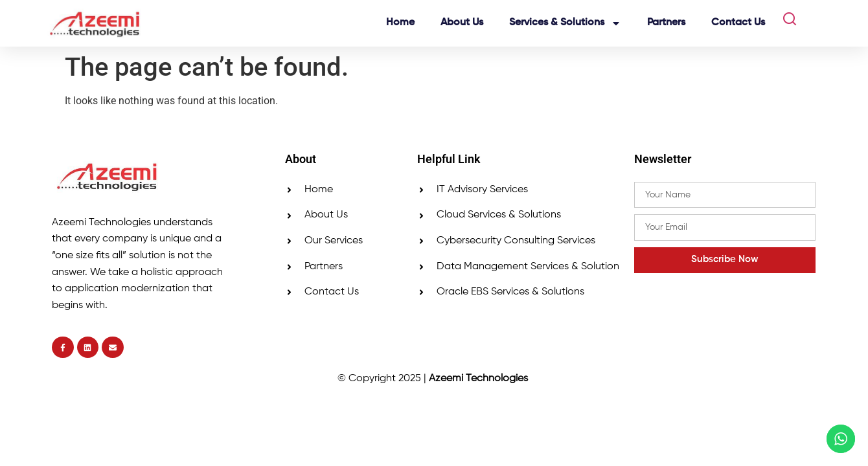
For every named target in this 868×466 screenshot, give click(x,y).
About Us (462, 23)
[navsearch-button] (784, 23)
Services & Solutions (565, 23)
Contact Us (738, 23)
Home (400, 23)
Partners (666, 23)
